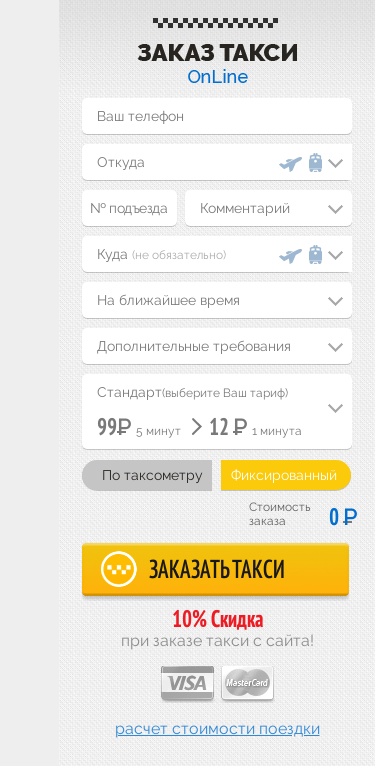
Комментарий (245, 208)
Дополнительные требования (194, 346)
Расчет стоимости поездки (217, 728)
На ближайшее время (168, 300)
